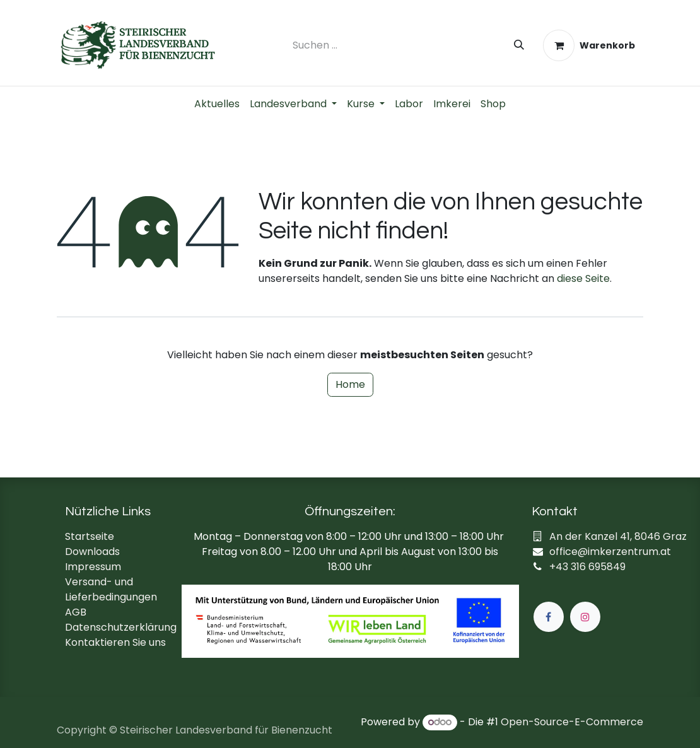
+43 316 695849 (587, 567)
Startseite (90, 536)
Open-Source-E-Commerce (572, 722)
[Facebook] (549, 617)
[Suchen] (519, 45)
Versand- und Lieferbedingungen (111, 589)
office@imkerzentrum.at (610, 552)
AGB (76, 612)
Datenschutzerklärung (121, 627)
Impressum (93, 567)
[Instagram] (585, 617)
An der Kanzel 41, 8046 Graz (618, 536)
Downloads (92, 552)
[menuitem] (217, 104)
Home (350, 384)
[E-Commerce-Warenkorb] (589, 45)
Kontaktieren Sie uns (115, 642)
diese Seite (583, 278)
